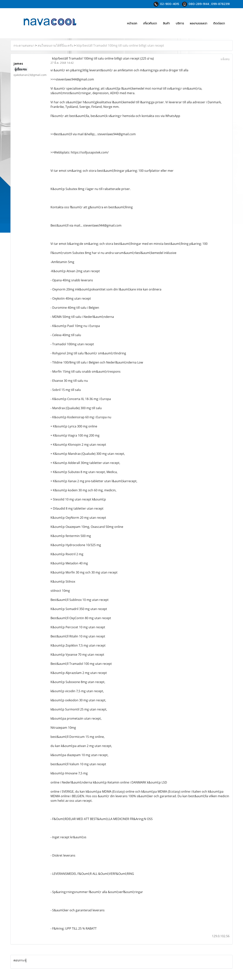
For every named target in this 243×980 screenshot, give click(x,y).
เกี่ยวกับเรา (150, 23)
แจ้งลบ (225, 59)
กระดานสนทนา (24, 45)
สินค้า (166, 23)
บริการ (180, 23)
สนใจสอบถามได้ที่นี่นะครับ (55, 45)
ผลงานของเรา (199, 23)
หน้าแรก (132, 23)
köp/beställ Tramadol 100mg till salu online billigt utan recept (120, 45)
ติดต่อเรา (219, 23)
